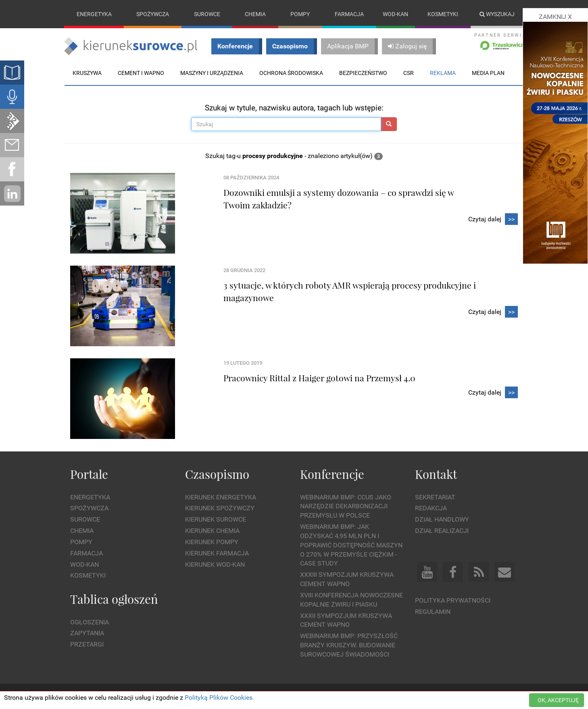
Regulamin (433, 612)
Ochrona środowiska (291, 73)
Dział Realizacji (442, 531)
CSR (409, 73)
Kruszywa (87, 73)
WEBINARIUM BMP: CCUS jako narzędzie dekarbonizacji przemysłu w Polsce (346, 506)
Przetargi (87, 644)
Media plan (488, 73)
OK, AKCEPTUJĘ (558, 700)
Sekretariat (435, 497)
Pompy (300, 14)
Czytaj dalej (493, 219)
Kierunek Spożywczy (220, 508)
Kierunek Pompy (212, 542)
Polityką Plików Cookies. (219, 698)
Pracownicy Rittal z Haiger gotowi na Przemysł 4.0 (319, 378)
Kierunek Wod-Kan (215, 564)
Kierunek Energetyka (221, 497)
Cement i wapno (141, 73)
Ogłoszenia (90, 622)
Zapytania (87, 633)
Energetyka (94, 14)
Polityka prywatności (453, 600)
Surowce (207, 14)
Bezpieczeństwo (363, 73)
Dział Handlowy (442, 519)
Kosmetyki (443, 14)
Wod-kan (395, 14)
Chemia (255, 14)
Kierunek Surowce (216, 519)
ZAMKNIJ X (555, 17)
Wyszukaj (497, 14)
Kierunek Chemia (212, 531)
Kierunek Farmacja (217, 553)
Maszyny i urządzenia (212, 73)
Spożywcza (153, 14)
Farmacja (349, 14)
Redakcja (431, 508)
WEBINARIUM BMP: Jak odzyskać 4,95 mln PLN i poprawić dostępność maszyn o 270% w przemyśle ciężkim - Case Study (351, 545)
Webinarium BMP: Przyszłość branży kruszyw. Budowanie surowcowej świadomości (349, 645)
